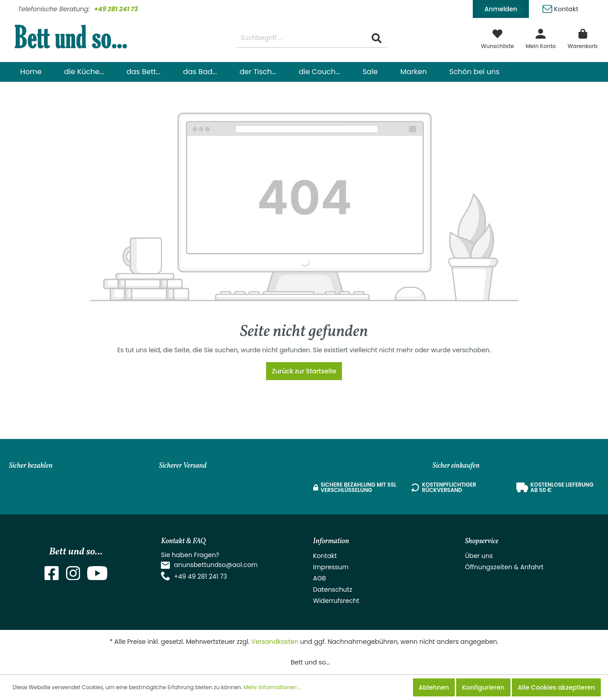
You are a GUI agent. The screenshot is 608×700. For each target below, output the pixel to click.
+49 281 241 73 (116, 9)
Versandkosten (275, 642)
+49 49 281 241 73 (200, 576)
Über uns (479, 556)
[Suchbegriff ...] (302, 38)
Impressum (331, 567)
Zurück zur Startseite (304, 371)
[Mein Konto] (541, 38)
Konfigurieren (483, 687)
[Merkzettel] (497, 38)
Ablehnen (434, 687)
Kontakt (560, 7)
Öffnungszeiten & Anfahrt (504, 567)
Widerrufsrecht (336, 601)
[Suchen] (377, 38)
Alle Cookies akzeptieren (556, 687)
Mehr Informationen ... (273, 687)
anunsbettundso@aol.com (216, 565)
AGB (320, 578)
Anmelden (501, 9)
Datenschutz (333, 589)
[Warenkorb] (583, 38)
